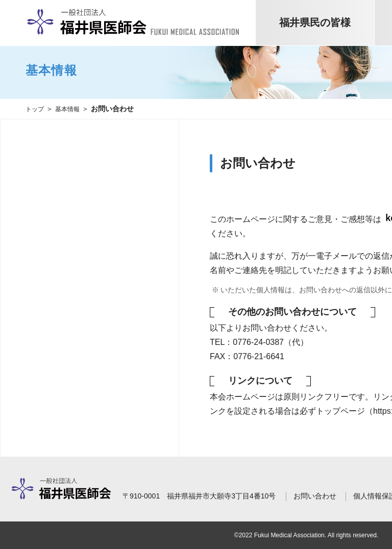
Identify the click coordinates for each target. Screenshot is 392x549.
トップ (36, 109)
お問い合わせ (315, 496)
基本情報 (72, 109)
